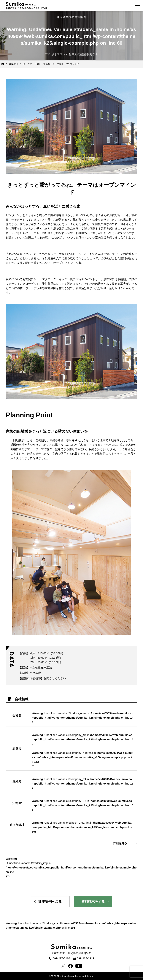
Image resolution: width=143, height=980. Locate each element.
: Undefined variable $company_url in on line (83, 805)
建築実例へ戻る (50, 902)
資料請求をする (93, 902)
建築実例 (14, 64)
